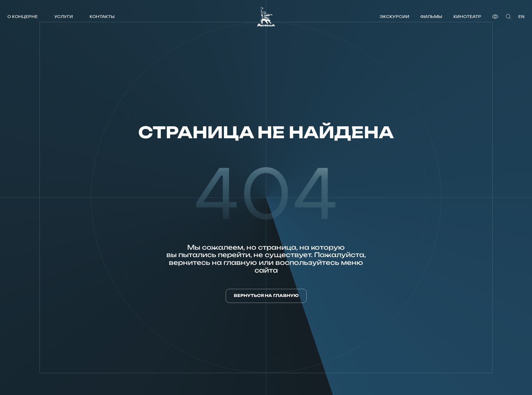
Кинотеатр (467, 16)
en (521, 16)
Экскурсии (395, 16)
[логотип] (266, 17)
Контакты (102, 16)
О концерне (23, 16)
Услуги (64, 16)
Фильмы (431, 16)
